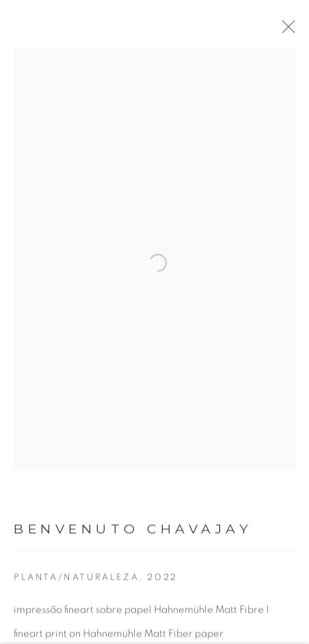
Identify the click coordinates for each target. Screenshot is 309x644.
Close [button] (291, 31)
